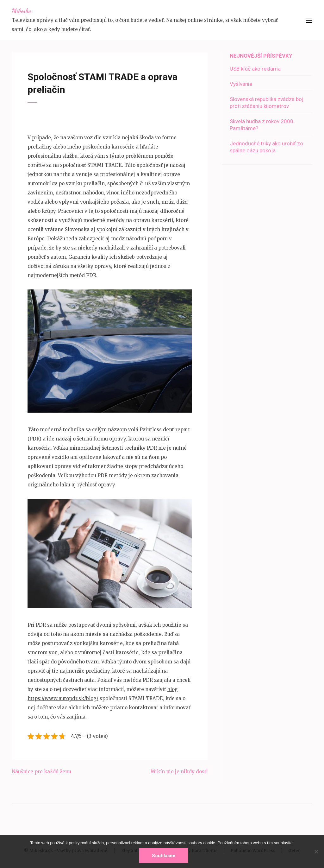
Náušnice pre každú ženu (41, 772)
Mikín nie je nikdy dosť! (179, 772)
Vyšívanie (241, 84)
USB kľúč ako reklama (255, 69)
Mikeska (22, 11)
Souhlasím (164, 856)
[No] (316, 852)
